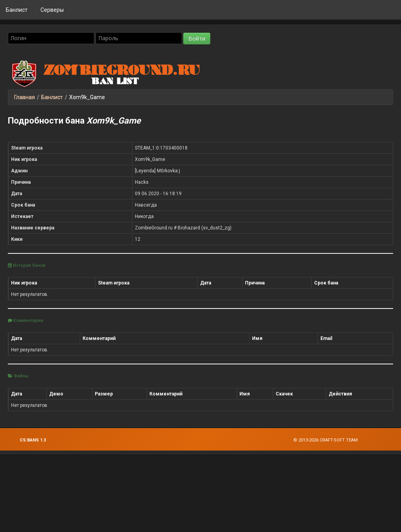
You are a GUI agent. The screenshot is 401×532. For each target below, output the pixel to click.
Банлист (17, 10)
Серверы (52, 10)
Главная (25, 97)
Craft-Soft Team (339, 440)
